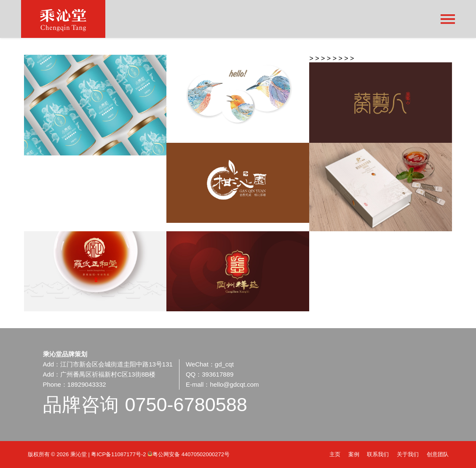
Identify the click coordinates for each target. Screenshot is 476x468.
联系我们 (378, 454)
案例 (354, 454)
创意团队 (438, 454)
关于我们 (408, 454)
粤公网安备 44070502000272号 (189, 454)
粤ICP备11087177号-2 (119, 454)
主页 (335, 454)
